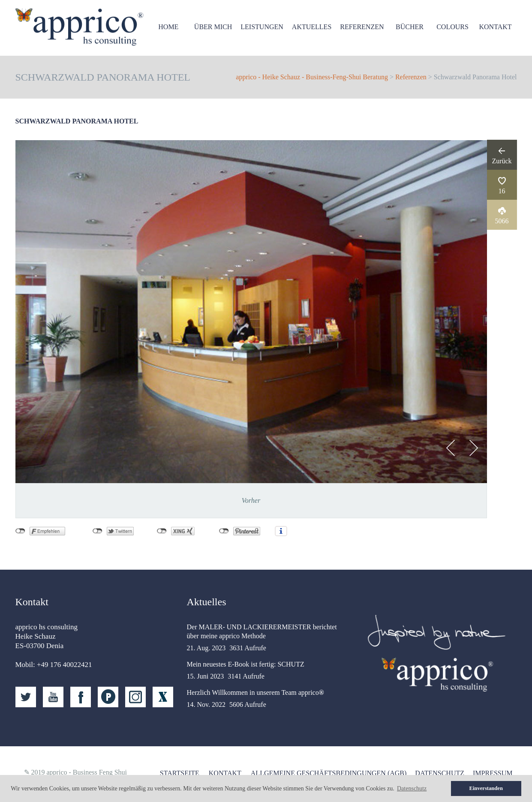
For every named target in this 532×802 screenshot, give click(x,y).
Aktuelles (312, 27)
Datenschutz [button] (412, 788)
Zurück (502, 161)
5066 (502, 221)
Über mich (213, 27)
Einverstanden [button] (486, 788)
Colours (452, 27)
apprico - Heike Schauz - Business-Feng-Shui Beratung (312, 77)
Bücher (410, 27)
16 (502, 191)
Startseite (180, 773)
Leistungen (262, 27)
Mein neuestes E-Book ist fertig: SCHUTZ (246, 664)
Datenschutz (440, 773)
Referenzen (362, 27)
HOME (168, 27)
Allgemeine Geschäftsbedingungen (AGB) (329, 773)
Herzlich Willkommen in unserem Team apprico (255, 692)
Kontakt (495, 27)
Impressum (493, 773)
